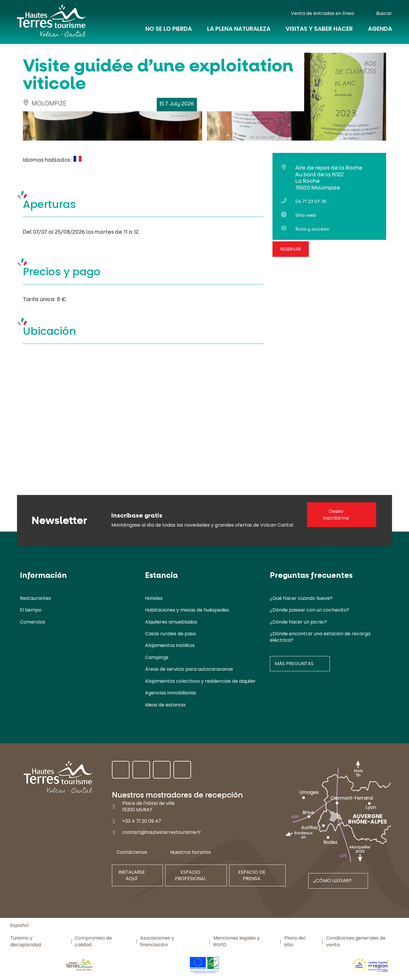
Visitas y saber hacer (319, 30)
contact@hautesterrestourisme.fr (162, 832)
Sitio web (306, 215)
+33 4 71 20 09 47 (142, 821)
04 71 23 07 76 (311, 201)
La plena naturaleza (239, 30)
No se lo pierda (169, 30)
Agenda (380, 30)
